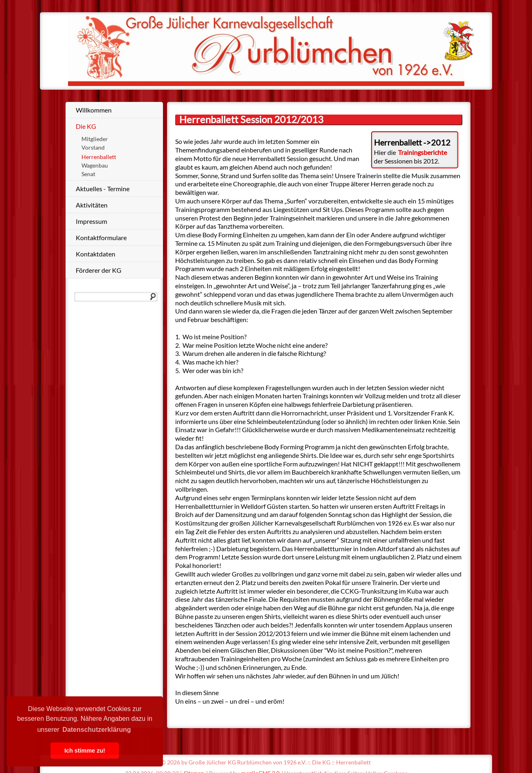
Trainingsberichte (422, 152)
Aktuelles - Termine (103, 189)
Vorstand (93, 147)
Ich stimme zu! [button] (85, 751)
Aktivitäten (92, 205)
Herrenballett (99, 157)
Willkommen (94, 110)
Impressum (91, 221)
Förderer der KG (99, 270)
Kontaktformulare (101, 237)
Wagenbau (95, 165)
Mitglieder (95, 139)
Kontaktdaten (96, 254)
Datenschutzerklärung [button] (97, 730)
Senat (88, 174)
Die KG (86, 126)
